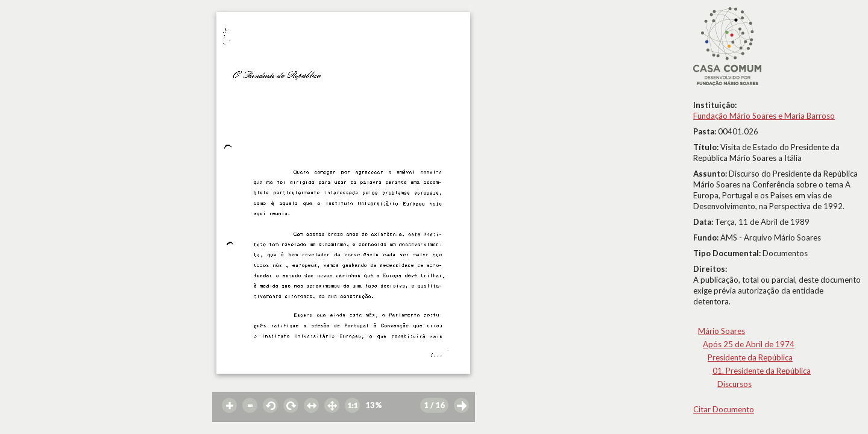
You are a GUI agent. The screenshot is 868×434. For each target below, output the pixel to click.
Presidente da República (750, 357)
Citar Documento (724, 409)
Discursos (734, 384)
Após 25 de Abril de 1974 (749, 344)
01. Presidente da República (762, 371)
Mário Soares (722, 331)
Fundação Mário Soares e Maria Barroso (764, 116)
